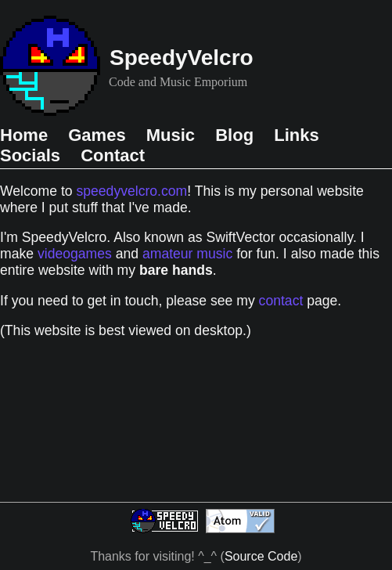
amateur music (187, 254)
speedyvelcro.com (131, 191)
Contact (113, 155)
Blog (237, 135)
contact (281, 301)
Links (296, 135)
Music (173, 135)
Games (99, 135)
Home (26, 135)
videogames (75, 254)
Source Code (261, 556)
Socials (32, 155)
